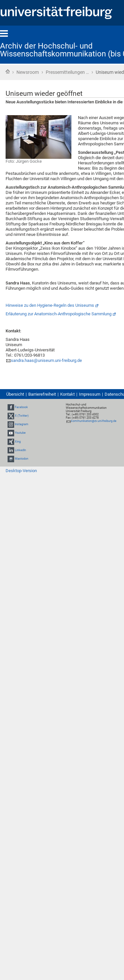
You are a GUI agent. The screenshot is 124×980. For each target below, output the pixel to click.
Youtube (20, 433)
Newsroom (28, 72)
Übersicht (15, 394)
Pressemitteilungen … (67, 72)
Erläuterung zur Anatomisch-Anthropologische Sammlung (59, 314)
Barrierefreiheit (42, 394)
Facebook (21, 407)
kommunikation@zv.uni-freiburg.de (94, 421)
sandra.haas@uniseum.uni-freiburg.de (46, 360)
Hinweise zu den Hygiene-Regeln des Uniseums (50, 305)
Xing (18, 442)
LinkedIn (20, 450)
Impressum (90, 394)
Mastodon (22, 459)
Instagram (22, 424)
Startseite (8, 72)
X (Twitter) (22, 416)
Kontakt (67, 394)
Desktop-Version (21, 471)
